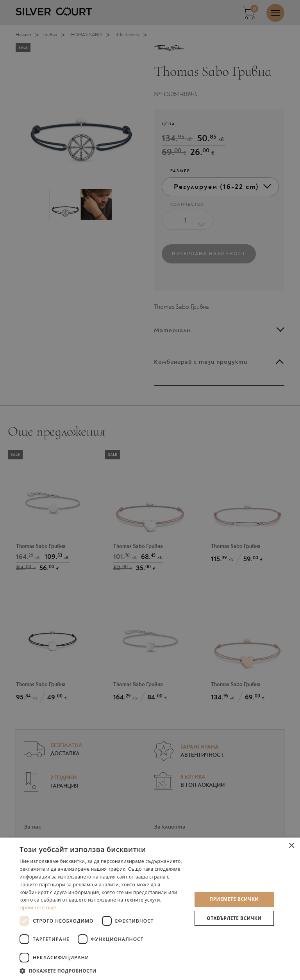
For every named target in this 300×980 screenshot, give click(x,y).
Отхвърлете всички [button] (234, 918)
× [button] (291, 846)
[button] (103, 970)
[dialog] (150, 490)
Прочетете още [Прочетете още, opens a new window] (38, 908)
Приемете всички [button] (234, 899)
